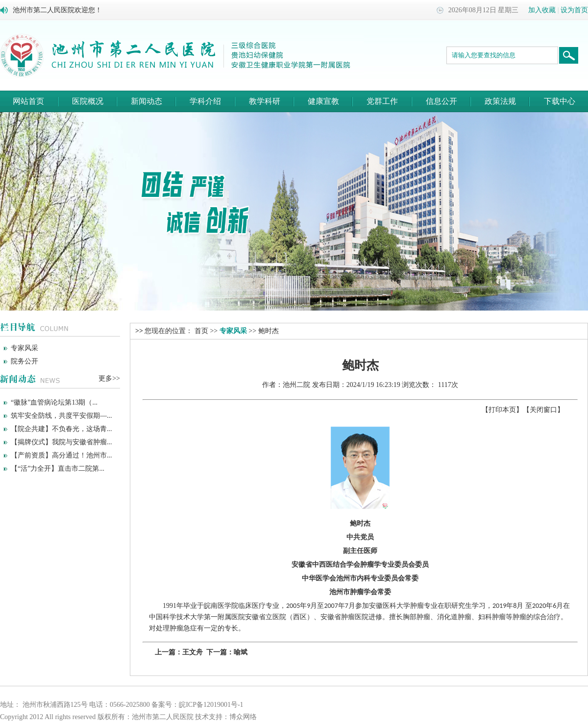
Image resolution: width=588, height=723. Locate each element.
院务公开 (24, 361)
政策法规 (500, 101)
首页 (201, 331)
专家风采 (24, 348)
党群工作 (382, 101)
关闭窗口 (543, 410)
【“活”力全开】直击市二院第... (58, 469)
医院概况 (88, 101)
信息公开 (441, 101)
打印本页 (502, 410)
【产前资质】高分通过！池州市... (61, 455)
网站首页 (28, 101)
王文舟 (193, 652)
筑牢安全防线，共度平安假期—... (61, 416)
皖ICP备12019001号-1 (211, 705)
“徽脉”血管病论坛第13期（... (54, 402)
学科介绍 (205, 101)
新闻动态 (147, 101)
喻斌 (241, 652)
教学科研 (265, 101)
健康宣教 (323, 101)
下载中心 (560, 101)
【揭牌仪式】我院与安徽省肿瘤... (61, 442)
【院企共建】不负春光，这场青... (61, 429)
